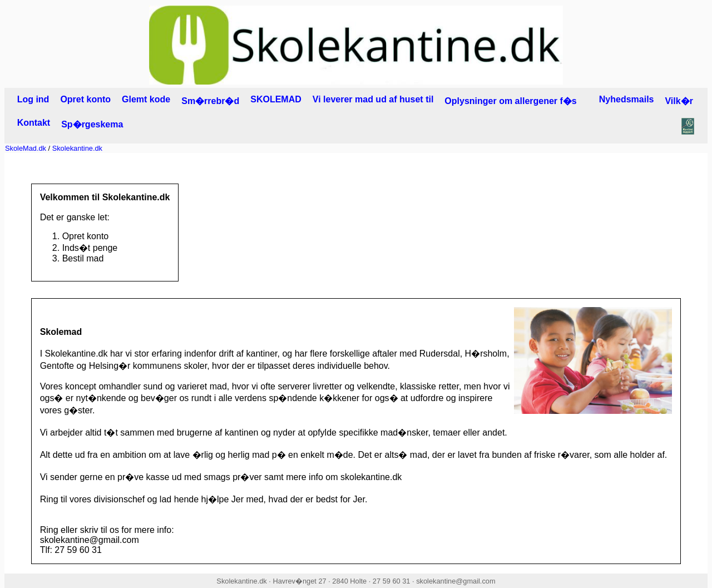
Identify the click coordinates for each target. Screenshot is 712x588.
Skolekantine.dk (77, 148)
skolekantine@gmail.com (456, 581)
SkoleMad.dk (26, 148)
